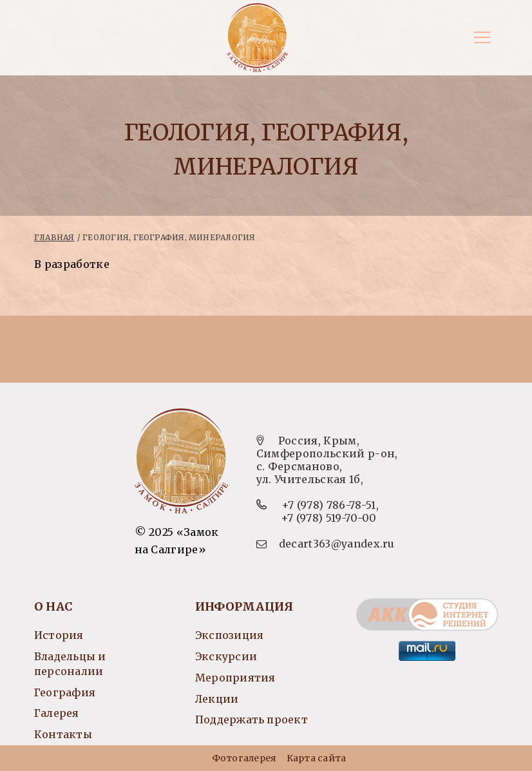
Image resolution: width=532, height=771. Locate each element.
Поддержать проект (252, 719)
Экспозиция (229, 635)
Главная (54, 237)
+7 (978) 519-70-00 (329, 518)
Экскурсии (226, 656)
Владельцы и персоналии (70, 664)
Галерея (57, 713)
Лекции (217, 699)
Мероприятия (235, 678)
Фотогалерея (244, 758)
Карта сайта (316, 758)
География (65, 692)
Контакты (63, 734)
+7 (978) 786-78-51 (329, 505)
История (59, 635)
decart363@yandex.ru (337, 544)
